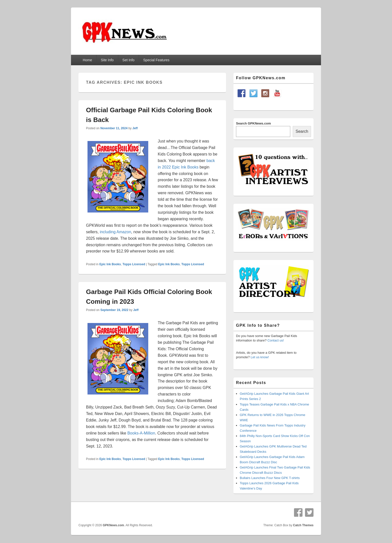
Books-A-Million (141, 433)
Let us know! (260, 357)
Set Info (128, 60)
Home (87, 60)
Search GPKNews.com (253, 123)
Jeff (135, 128)
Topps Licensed (134, 264)
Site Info (107, 60)
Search (302, 131)
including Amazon (115, 232)
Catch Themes (303, 525)
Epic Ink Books (110, 264)
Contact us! (276, 340)
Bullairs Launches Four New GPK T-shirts (270, 478)
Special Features (156, 60)
